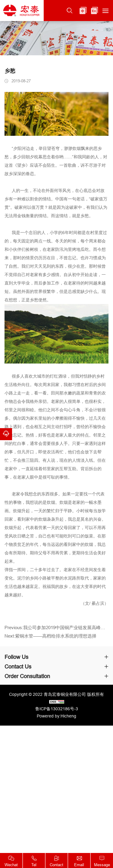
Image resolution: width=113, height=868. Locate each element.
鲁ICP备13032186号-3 (57, 709)
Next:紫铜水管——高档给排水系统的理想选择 (50, 639)
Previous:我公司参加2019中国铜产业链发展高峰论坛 (56, 630)
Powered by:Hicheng (56, 716)
